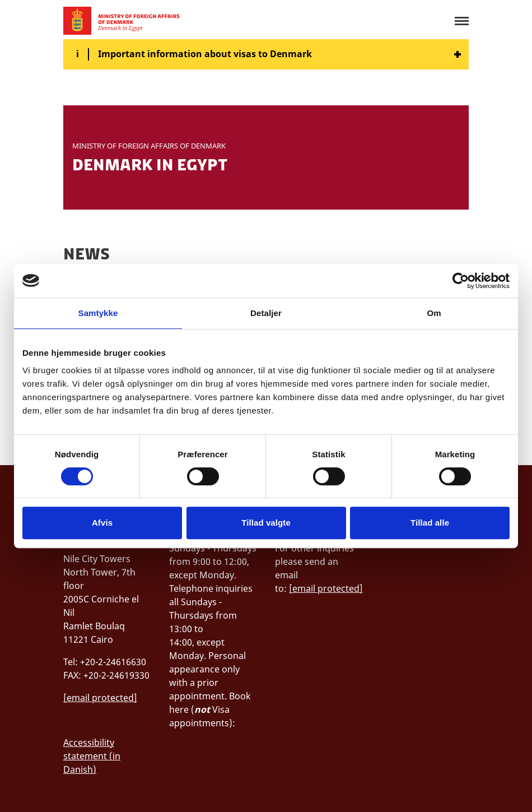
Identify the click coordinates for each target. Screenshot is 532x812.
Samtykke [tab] (98, 313)
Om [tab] (434, 313)
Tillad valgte (266, 523)
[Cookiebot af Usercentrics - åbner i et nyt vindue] (461, 281)
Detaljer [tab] (266, 313)
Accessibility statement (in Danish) (92, 756)
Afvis (102, 523)
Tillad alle (430, 523)
